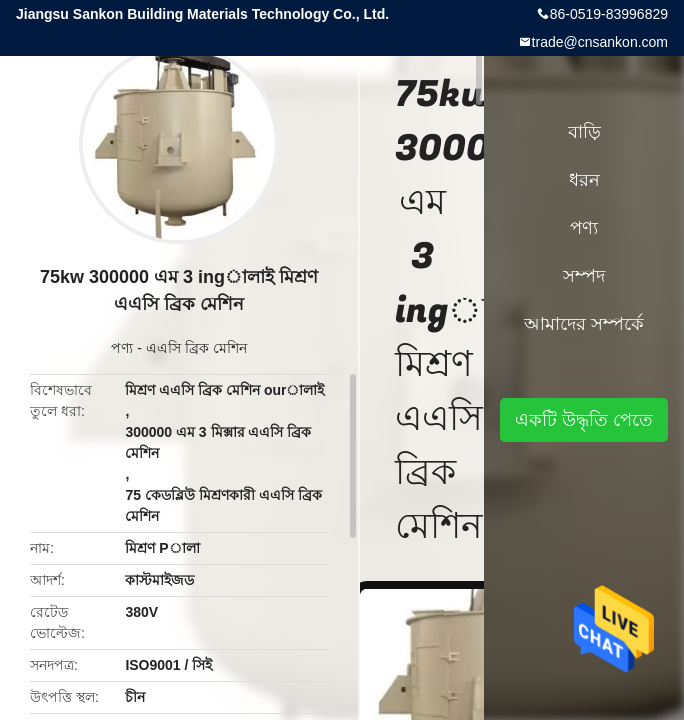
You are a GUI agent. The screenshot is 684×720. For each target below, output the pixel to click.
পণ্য (122, 348)
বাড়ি (584, 132)
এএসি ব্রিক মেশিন (196, 348)
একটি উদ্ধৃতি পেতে (584, 420)
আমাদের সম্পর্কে (584, 324)
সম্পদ (584, 276)
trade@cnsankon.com (600, 42)
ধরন (584, 180)
